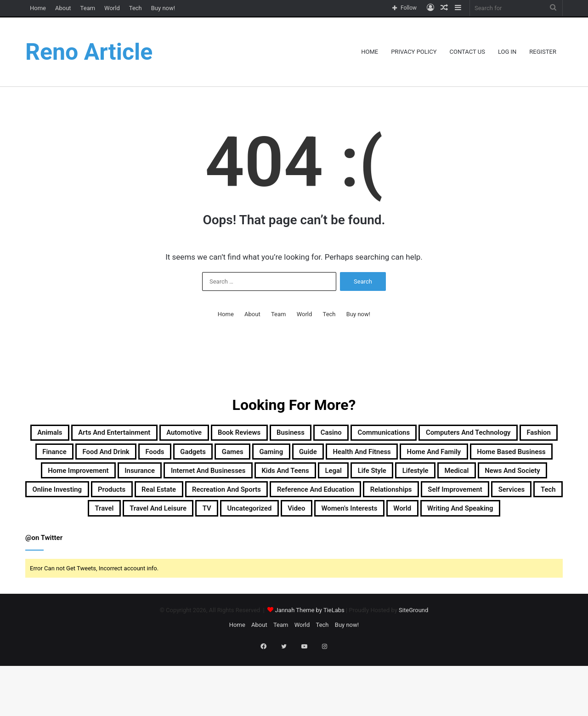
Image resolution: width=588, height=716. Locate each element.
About (63, 8)
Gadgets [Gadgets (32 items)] (425, 456)
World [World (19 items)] (287, 567)
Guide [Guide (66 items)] (65, 478)
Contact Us (467, 52)
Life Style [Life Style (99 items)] (316, 500)
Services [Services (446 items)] (176, 545)
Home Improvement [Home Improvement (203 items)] (435, 478)
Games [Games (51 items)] (475, 456)
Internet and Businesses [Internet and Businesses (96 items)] (105, 500)
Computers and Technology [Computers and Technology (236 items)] (106, 456)
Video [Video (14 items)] (509, 545)
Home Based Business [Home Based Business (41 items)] (329, 478)
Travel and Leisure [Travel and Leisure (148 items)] (333, 545)
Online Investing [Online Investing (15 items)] (80, 523)
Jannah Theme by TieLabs (309, 670)
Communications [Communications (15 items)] (500, 434)
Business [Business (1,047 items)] (381, 434)
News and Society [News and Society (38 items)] (496, 500)
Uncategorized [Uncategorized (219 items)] (449, 545)
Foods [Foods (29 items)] (376, 456)
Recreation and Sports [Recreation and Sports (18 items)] (298, 523)
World (112, 8)
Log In (507, 52)
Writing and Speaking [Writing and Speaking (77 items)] (362, 567)
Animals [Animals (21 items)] (70, 434)
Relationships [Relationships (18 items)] (513, 523)
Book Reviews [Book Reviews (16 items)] (315, 434)
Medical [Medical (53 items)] (424, 500)
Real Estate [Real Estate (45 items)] (211, 523)
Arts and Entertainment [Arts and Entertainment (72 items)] (154, 434)
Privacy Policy (414, 52)
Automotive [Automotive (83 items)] (244, 434)
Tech (136, 8)
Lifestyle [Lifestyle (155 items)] (371, 500)
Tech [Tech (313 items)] (222, 545)
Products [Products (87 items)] (150, 523)
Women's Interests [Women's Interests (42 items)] (219, 567)
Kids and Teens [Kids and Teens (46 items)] (206, 500)
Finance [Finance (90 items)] (248, 456)
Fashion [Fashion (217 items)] (197, 456)
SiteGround (413, 670)
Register (543, 52)
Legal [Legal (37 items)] (268, 500)
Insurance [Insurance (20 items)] (514, 478)
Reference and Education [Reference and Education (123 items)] (415, 523)
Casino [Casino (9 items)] (432, 434)
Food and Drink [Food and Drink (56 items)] (314, 456)
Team (88, 8)
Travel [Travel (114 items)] (263, 545)
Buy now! (163, 8)
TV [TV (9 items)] (395, 545)
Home (38, 8)
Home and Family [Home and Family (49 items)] (228, 478)
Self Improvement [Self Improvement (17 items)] (104, 545)
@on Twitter (44, 597)
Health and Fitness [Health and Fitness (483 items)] (135, 478)
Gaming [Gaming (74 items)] (524, 456)
